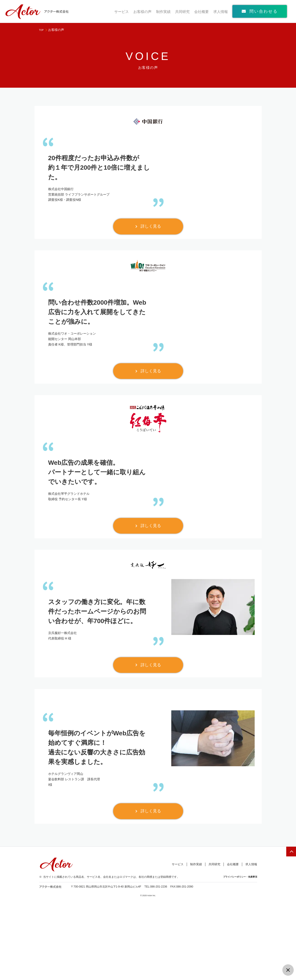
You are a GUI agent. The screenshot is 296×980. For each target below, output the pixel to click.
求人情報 (221, 12)
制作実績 (163, 12)
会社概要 (201, 12)
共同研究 (182, 12)
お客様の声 (142, 12)
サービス (122, 12)
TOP (42, 30)
